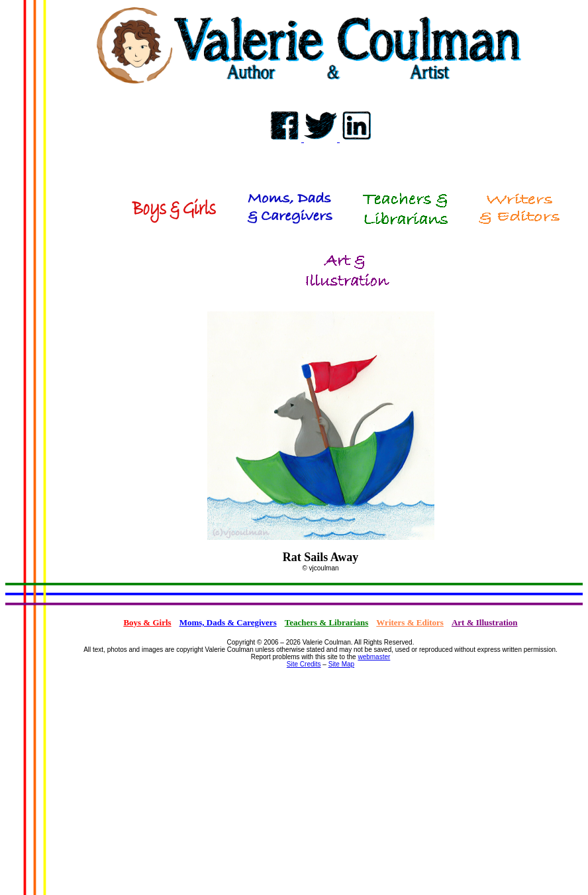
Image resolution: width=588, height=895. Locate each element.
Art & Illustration (485, 622)
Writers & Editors (410, 622)
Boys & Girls (147, 622)
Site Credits (304, 664)
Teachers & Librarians (327, 622)
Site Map (341, 664)
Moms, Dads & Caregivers (228, 622)
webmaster (374, 657)
